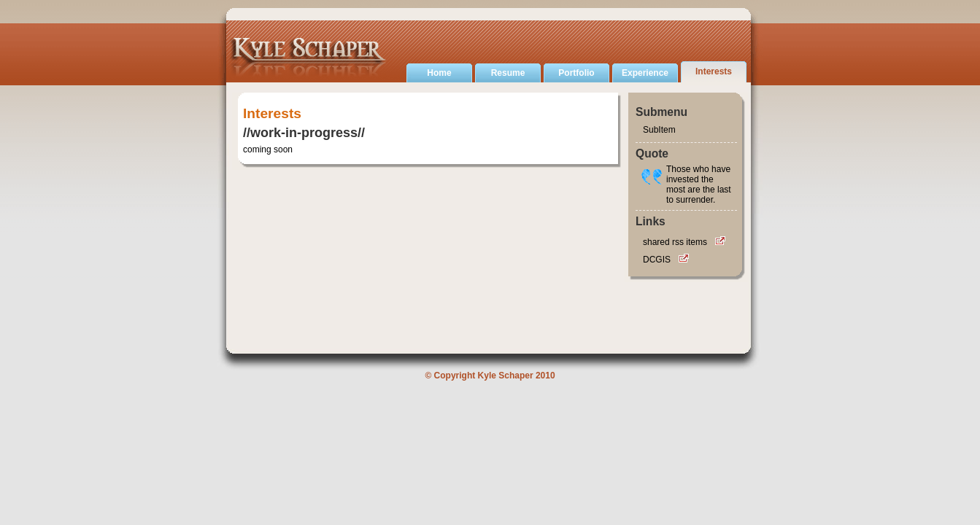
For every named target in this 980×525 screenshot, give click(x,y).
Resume (508, 73)
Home (439, 73)
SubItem (659, 130)
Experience (645, 73)
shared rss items (675, 242)
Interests (714, 71)
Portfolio (576, 73)
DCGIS (657, 260)
